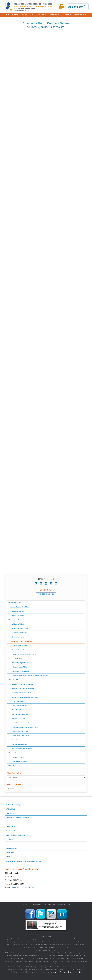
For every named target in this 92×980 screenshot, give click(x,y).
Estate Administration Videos (20, 710)
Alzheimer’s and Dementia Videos (22, 684)
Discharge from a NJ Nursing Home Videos (25, 697)
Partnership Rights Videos (19, 663)
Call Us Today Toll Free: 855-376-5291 (46, 27)
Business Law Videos (15, 620)
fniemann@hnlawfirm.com (23, 888)
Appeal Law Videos (17, 616)
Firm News (10, 853)
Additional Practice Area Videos (19, 607)
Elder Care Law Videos (19, 706)
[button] (88, 15)
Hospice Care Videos (18, 718)
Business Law (27, 905)
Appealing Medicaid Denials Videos (22, 688)
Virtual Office (11, 809)
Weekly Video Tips (15, 603)
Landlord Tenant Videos (19, 761)
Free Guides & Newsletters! (15, 835)
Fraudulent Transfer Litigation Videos (23, 654)
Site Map (10, 839)
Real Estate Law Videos (16, 753)
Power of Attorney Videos (19, 731)
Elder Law (37, 905)
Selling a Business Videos (19, 667)
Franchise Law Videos (18, 650)
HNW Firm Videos (15, 766)
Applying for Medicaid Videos (21, 693)
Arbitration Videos (17, 624)
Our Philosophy (12, 848)
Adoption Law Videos (18, 611)
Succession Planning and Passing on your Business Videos (29, 676)
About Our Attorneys (13, 805)
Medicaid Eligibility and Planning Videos (24, 727)
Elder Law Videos (14, 680)
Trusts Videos (15, 740)
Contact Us (10, 813)
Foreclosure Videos (17, 757)
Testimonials (11, 831)
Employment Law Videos (19, 646)
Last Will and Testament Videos (21, 723)
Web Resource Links (13, 857)
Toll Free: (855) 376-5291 (46, 594)
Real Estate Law (49, 905)
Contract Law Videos (18, 637)
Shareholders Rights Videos (20, 671)
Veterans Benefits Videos (19, 744)
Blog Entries (11, 826)
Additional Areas (63, 905)
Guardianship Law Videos (19, 714)
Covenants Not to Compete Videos (23, 641)
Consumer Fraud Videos (19, 633)
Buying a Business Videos (19, 628)
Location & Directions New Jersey (17, 818)
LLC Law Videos (17, 658)
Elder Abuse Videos (17, 701)
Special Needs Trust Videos (20, 736)
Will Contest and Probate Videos (21, 749)
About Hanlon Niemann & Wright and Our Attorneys (24, 861)
